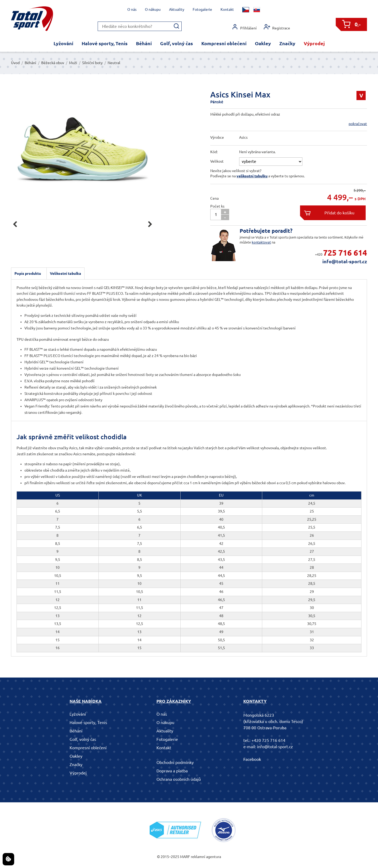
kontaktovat (261, 242)
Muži (73, 63)
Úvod (15, 63)
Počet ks (217, 206)
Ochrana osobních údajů (179, 779)
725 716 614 (345, 253)
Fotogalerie (202, 9)
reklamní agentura (206, 857)
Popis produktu (28, 273)
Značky (287, 43)
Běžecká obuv (53, 63)
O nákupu (153, 9)
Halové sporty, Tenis (105, 43)
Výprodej (314, 43)
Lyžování (63, 43)
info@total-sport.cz (345, 261)
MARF (185, 857)
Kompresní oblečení (224, 43)
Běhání (144, 43)
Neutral (114, 63)
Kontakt (227, 9)
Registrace (277, 27)
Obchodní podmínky (175, 762)
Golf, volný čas (177, 43)
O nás (132, 9)
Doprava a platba (172, 771)
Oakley (263, 43)
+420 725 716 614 (268, 740)
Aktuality (177, 9)
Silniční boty (92, 63)
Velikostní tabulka (65, 273)
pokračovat (358, 124)
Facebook (252, 759)
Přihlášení (244, 27)
